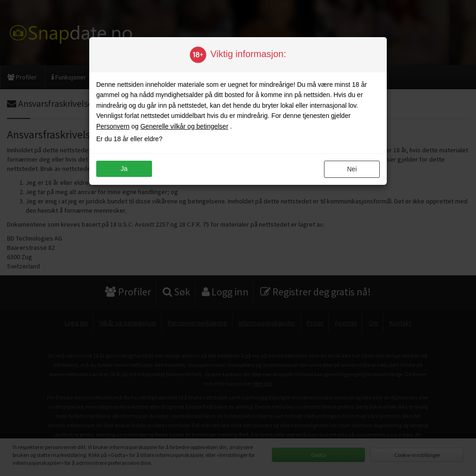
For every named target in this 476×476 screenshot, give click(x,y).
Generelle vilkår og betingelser (184, 126)
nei (352, 169)
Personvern (113, 126)
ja (124, 169)
